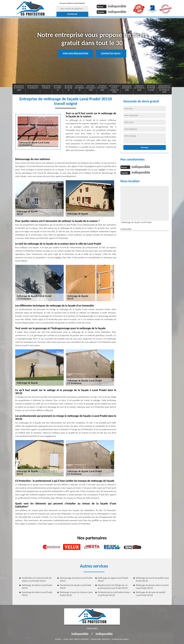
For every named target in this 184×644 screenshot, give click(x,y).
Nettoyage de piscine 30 (68, 88)
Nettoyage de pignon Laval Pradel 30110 (113, 579)
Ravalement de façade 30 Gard (127, 88)
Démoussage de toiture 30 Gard (19, 88)
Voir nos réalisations (75, 53)
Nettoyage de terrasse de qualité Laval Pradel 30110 (151, 594)
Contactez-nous (120, 639)
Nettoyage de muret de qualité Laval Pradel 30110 (152, 579)
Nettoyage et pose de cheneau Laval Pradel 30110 (76, 594)
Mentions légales (100, 639)
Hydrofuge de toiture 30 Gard (139, 88)
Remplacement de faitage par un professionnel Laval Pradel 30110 (113, 587)
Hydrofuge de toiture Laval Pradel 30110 (37, 594)
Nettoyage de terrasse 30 (80, 88)
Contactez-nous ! (111, 53)
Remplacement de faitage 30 (33, 87)
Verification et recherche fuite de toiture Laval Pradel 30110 (37, 579)
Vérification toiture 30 (46, 87)
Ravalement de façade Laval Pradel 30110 (76, 587)
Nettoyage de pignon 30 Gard (102, 88)
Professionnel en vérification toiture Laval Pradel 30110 (114, 594)
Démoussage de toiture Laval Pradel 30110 (76, 579)
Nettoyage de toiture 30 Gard (151, 88)
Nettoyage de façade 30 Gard (91, 88)
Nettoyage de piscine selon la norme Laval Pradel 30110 (152, 587)
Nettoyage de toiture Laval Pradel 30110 (37, 587)
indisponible (117, 6)
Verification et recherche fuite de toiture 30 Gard (164, 89)
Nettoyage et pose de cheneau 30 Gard (114, 89)
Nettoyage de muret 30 (58, 88)
